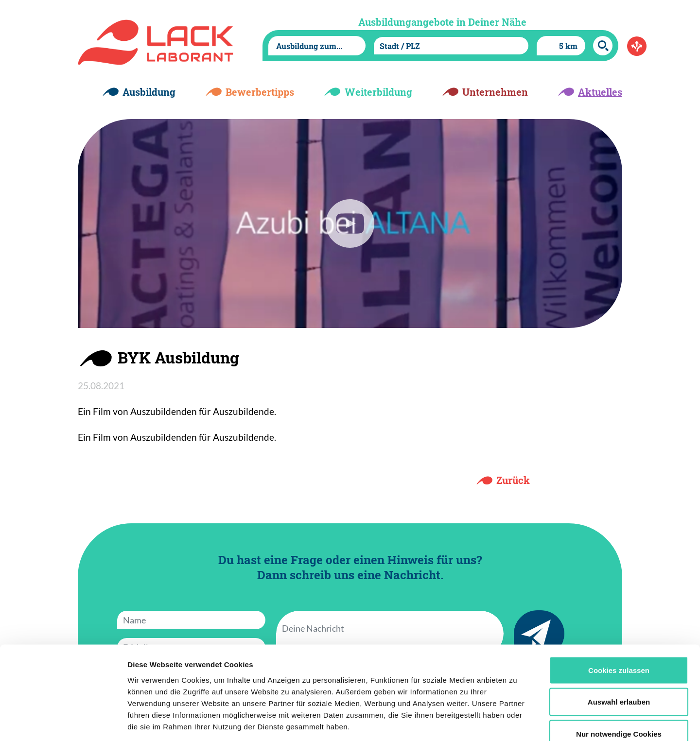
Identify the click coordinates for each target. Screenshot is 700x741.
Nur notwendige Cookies (619, 677)
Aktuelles (600, 92)
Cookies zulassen (619, 613)
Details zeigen (517, 722)
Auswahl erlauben (619, 646)
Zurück (513, 480)
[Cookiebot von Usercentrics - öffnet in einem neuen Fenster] (63, 722)
